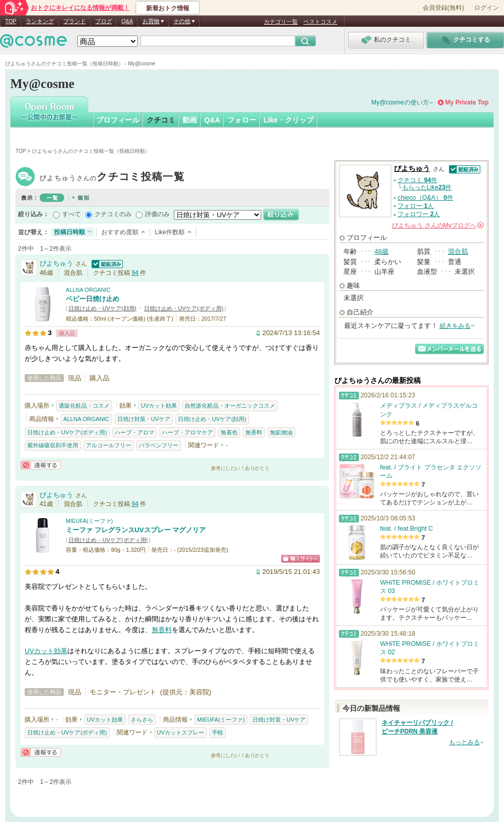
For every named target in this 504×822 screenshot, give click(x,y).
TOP (11, 21)
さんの (438, 225)
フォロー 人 (416, 206)
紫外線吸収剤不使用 (53, 445)
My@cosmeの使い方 (400, 102)
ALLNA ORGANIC (88, 290)
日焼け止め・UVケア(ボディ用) (184, 308)
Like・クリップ (289, 120)
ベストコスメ (320, 22)
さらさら (142, 720)
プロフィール (118, 120)
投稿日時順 (69, 232)
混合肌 (458, 251)
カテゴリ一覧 (281, 22)
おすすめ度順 (120, 232)
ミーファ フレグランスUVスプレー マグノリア (136, 530)
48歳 (381, 251)
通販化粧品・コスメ (84, 406)
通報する (41, 465)
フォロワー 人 (419, 214)
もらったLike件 (427, 187)
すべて (71, 214)
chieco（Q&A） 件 (425, 198)
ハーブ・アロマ (134, 432)
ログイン (487, 8)
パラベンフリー (159, 445)
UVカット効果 (159, 406)
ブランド (75, 21)
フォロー (242, 120)
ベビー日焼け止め (93, 299)
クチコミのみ (113, 214)
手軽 (218, 732)
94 (135, 273)
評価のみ (157, 214)
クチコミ (161, 120)
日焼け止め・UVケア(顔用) (102, 308)
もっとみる (464, 742)
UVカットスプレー (181, 732)
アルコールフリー (109, 445)
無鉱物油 (281, 432)
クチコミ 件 (417, 180)
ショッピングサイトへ (301, 559)
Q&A (127, 21)
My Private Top (467, 102)
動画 (190, 120)
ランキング (40, 21)
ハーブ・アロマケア (187, 432)
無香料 (254, 432)
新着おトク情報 (168, 8)
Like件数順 (170, 232)
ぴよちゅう (112, 178)
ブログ (104, 21)
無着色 (229, 432)
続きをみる (455, 326)
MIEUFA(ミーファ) (89, 521)
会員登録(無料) (443, 8)
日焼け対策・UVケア (144, 419)
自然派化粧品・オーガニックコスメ (230, 406)
